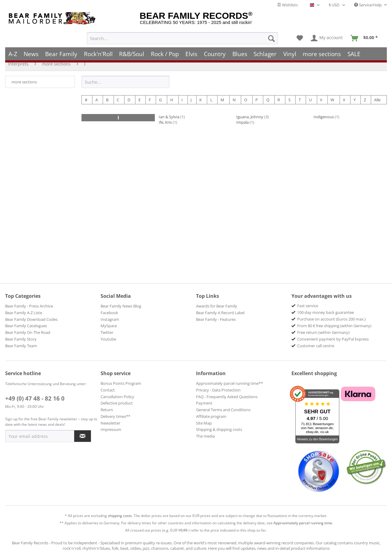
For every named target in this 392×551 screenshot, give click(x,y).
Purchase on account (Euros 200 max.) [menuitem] (331, 319)
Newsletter (110, 423)
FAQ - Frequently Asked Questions (227, 397)
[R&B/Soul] (132, 51)
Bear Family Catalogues (26, 326)
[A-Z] (13, 51)
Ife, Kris (165, 122)
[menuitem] (182, 35)
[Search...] (182, 35)
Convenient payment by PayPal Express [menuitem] (333, 339)
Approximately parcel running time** (229, 383)
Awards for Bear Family (217, 306)
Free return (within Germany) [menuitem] (323, 332)
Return (107, 410)
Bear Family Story (21, 339)
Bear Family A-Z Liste (24, 313)
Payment (204, 403)
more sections (24, 82)
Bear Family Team (21, 346)
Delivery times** (115, 416)
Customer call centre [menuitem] (316, 346)
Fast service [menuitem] (308, 306)
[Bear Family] (61, 51)
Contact (108, 390)
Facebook (109, 313)
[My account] (327, 35)
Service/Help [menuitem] (368, 5)
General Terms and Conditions (223, 410)
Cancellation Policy (117, 397)
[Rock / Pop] (165, 51)
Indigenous (324, 117)
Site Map (204, 423)
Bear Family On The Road (28, 332)
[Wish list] (300, 35)
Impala (243, 122)
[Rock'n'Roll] (98, 51)
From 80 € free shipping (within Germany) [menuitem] (334, 326)
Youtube (108, 339)
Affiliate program (211, 416)
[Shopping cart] (366, 35)
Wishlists (287, 5)
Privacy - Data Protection (218, 390)
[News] (31, 51)
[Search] (271, 35)
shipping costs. (120, 516)
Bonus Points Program (121, 383)
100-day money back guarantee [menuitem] (326, 312)
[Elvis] (192, 51)
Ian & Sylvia (169, 117)
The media (205, 436)
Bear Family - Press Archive (29, 306)
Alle (377, 100)
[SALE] (354, 51)
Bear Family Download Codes (31, 319)
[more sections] (322, 51)
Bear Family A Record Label (220, 313)
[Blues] (240, 51)
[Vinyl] (290, 51)
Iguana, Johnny (250, 117)
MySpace (109, 326)
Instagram (110, 319)
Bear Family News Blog (121, 306)
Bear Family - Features (216, 319)
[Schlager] (265, 51)
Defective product (117, 403)
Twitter (107, 332)
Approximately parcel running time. (303, 523)
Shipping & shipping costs (219, 429)
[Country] (215, 51)
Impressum (111, 429)
